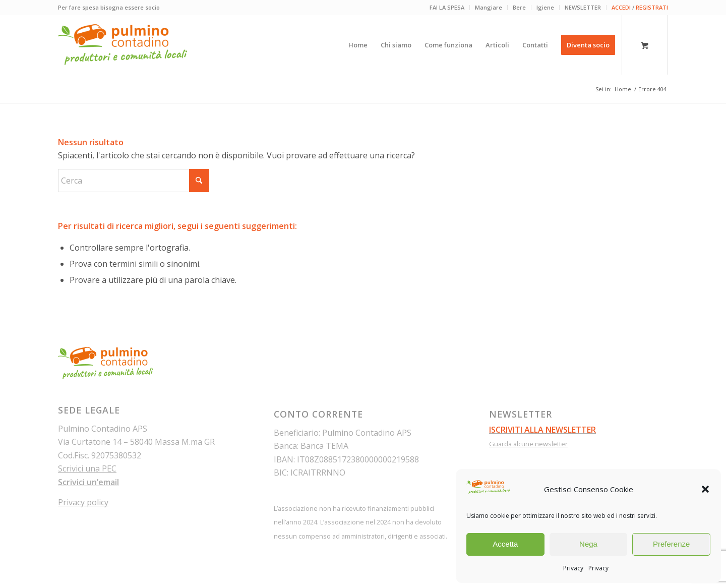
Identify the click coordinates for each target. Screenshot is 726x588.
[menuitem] (447, 8)
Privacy (573, 568)
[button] (705, 489)
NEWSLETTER (583, 7)
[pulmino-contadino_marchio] (123, 45)
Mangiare (489, 7)
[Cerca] (134, 181)
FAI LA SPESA (447, 7)
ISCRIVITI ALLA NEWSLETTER (542, 430)
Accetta (505, 544)
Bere (519, 7)
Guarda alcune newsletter (528, 444)
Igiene (545, 7)
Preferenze (671, 544)
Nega (588, 544)
